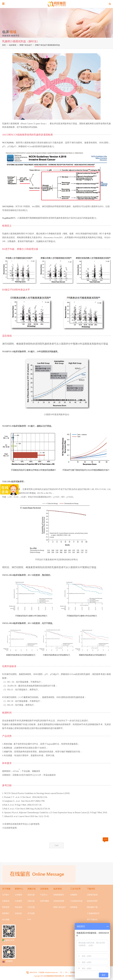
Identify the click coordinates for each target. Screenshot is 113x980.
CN (61, 972)
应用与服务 (45, 901)
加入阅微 (6, 920)
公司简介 (6, 895)
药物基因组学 (59, 895)
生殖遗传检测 (59, 901)
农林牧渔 (74, 907)
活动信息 (18, 913)
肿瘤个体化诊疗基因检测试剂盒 (48, 45)
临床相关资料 (92, 901)
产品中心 (44, 895)
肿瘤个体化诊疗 (26, 45)
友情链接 (73, 972)
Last (56, 845)
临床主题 (31, 895)
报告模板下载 (92, 907)
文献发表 (6, 901)
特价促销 (18, 907)
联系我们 (6, 913)
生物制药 (74, 895)
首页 (4, 45)
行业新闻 (18, 901)
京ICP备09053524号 (72, 976)
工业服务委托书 (93, 913)
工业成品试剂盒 (76, 901)
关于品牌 (31, 913)
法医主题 (31, 901)
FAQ (29, 919)
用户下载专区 (92, 920)
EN (66, 972)
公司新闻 (18, 895)
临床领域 (13, 45)
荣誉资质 (6, 907)
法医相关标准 (92, 895)
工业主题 (31, 907)
